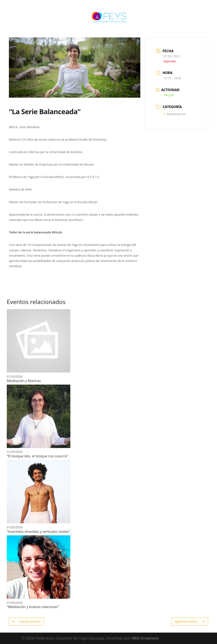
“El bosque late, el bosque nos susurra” (37, 456)
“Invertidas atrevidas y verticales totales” (38, 532)
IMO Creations (145, 638)
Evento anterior (26, 621)
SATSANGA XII (175, 114)
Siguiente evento (190, 621)
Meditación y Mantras (24, 381)
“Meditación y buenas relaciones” (33, 607)
